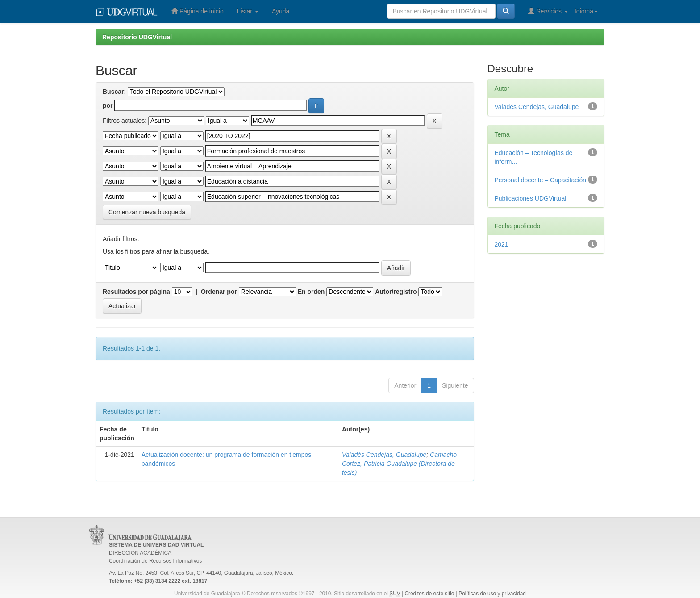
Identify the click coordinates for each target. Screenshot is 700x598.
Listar (248, 11)
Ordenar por (219, 292)
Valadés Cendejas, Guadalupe (384, 455)
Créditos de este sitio (429, 594)
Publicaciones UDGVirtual (531, 198)
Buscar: (114, 92)
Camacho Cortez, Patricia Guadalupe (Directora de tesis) (399, 464)
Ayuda (281, 11)
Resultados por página (136, 292)
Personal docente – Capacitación (540, 180)
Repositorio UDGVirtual (137, 37)
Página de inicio (198, 11)
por (108, 105)
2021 (502, 244)
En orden (311, 292)
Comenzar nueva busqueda (147, 212)
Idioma (586, 11)
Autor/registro (396, 292)
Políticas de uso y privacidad (492, 594)
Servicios (548, 11)
